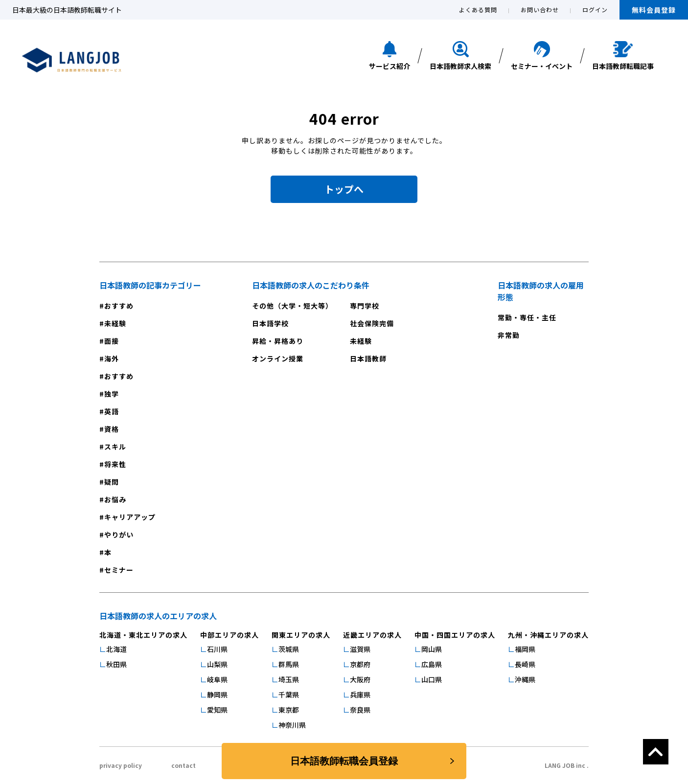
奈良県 (360, 710)
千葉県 (289, 694)
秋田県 (116, 664)
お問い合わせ (540, 10)
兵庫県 (360, 694)
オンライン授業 (278, 358)
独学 (112, 394)
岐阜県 (217, 679)
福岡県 (525, 649)
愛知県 (217, 710)
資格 (112, 429)
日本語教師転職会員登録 (344, 761)
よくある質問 (478, 10)
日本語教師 (368, 358)
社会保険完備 (372, 323)
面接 (112, 341)
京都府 (360, 664)
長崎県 (525, 664)
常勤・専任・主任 (527, 317)
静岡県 (217, 694)
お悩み (115, 499)
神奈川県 (292, 725)
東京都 (289, 710)
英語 (112, 411)
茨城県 (289, 649)
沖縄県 (525, 679)
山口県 (432, 679)
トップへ (344, 189)
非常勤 (509, 335)
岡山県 (432, 649)
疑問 (112, 482)
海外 (112, 358)
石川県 (217, 649)
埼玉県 (289, 679)
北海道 (116, 649)
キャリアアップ (130, 517)
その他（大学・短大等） (292, 306)
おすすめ (119, 306)
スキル (115, 447)
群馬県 (289, 664)
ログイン (595, 10)
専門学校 (365, 306)
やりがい (119, 535)
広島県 (432, 664)
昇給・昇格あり (278, 341)
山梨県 (217, 664)
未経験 (115, 323)
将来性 (115, 464)
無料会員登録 (654, 10)
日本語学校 (270, 323)
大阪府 (360, 679)
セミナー (119, 570)
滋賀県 (360, 649)
